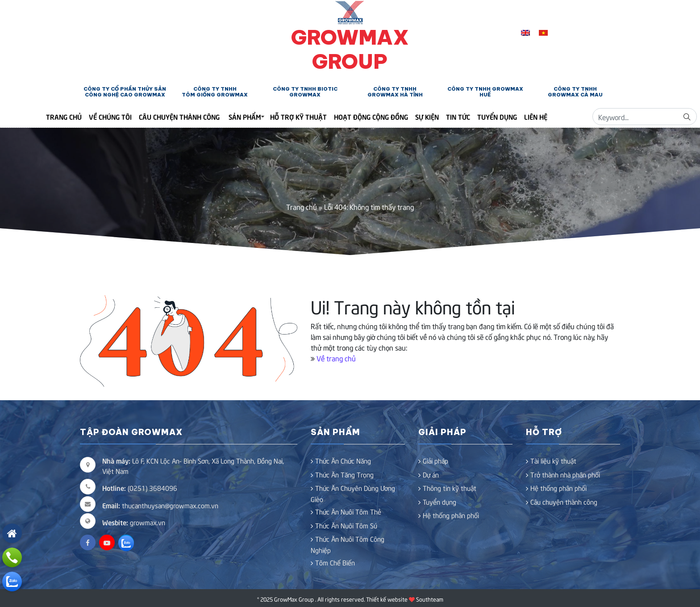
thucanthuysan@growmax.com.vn (160, 505)
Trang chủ (302, 206)
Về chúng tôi (110, 116)
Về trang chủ (336, 358)
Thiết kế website (387, 599)
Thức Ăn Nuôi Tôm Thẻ (348, 511)
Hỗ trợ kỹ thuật (298, 116)
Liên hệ (536, 116)
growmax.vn (148, 522)
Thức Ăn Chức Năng (343, 460)
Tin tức (458, 116)
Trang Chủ (64, 116)
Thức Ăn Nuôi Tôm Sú (346, 525)
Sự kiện (427, 116)
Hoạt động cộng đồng (371, 116)
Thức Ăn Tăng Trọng (344, 474)
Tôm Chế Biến (335, 562)
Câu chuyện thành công (179, 116)
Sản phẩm (245, 116)
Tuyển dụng (497, 116)
